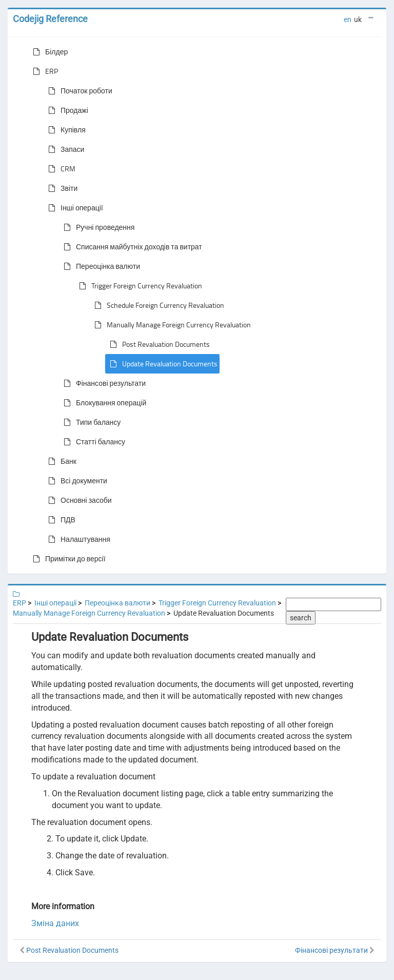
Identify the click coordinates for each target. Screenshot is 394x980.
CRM (60, 169)
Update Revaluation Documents (162, 364)
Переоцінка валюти (100, 266)
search (301, 618)
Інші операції (74, 208)
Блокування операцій (103, 403)
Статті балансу (92, 442)
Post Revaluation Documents (158, 344)
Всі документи (76, 481)
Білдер (48, 52)
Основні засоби (78, 500)
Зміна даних (55, 923)
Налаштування (77, 539)
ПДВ (60, 520)
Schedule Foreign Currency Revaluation (157, 305)
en (348, 19)
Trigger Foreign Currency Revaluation (139, 286)
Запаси (64, 149)
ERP (43, 71)
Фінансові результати (103, 383)
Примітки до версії (67, 559)
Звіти (61, 188)
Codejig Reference (50, 19)
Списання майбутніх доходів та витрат (131, 247)
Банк (60, 461)
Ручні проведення (97, 227)
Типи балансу (90, 422)
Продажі (66, 110)
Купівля (65, 130)
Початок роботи (78, 91)
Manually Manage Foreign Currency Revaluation (171, 325)
